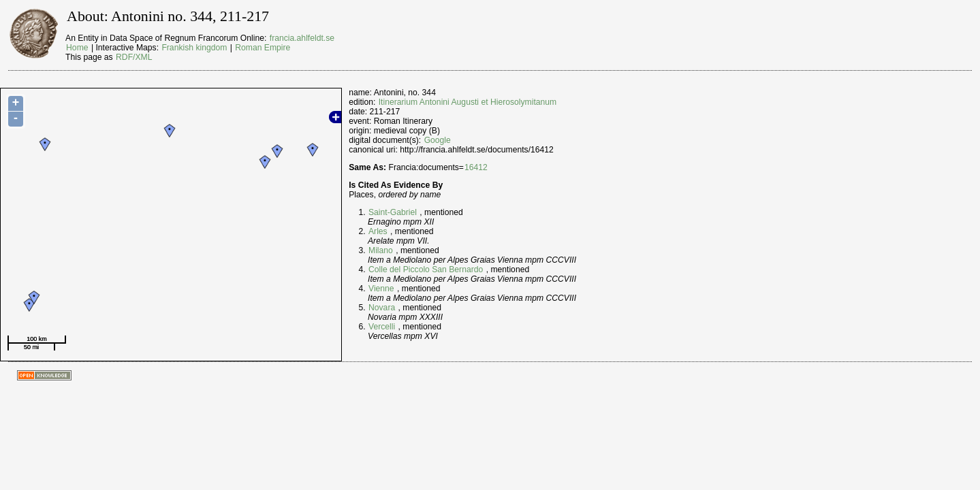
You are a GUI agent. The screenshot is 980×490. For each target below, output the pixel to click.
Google (438, 140)
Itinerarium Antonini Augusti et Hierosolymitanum (468, 102)
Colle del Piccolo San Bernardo (426, 269)
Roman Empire (263, 48)
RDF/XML (134, 57)
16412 (476, 167)
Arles (378, 231)
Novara (382, 308)
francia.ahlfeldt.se (302, 38)
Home (77, 48)
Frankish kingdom (194, 48)
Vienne (381, 289)
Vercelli (382, 327)
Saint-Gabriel (393, 212)
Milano (381, 250)
